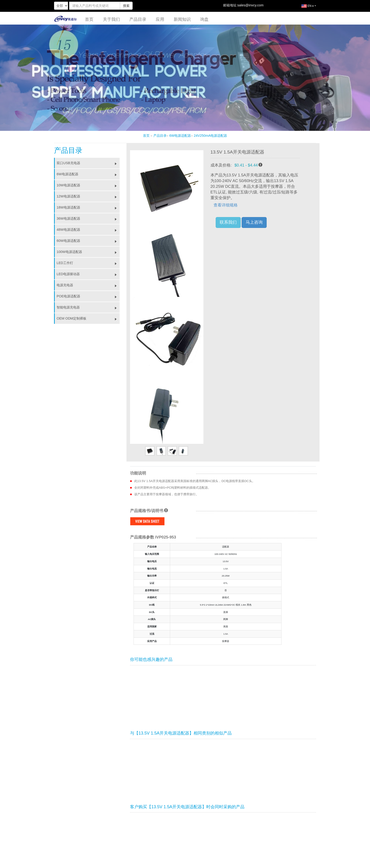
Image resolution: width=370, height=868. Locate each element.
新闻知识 (182, 19)
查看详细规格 (226, 205)
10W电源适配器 (88, 185)
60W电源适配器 (88, 241)
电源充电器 (88, 285)
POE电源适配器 (88, 296)
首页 (89, 19)
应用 (160, 19)
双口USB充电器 (88, 163)
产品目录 (138, 19)
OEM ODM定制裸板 (88, 318)
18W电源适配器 (88, 207)
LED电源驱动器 (88, 274)
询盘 (204, 19)
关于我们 (111, 19)
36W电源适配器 (88, 218)
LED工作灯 (88, 263)
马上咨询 (254, 222)
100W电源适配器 (88, 252)
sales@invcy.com (250, 5)
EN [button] (304, 8)
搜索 (126, 6)
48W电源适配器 (88, 230)
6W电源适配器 (180, 136)
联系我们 (228, 222)
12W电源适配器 (88, 196)
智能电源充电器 (88, 307)
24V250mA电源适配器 (210, 136)
